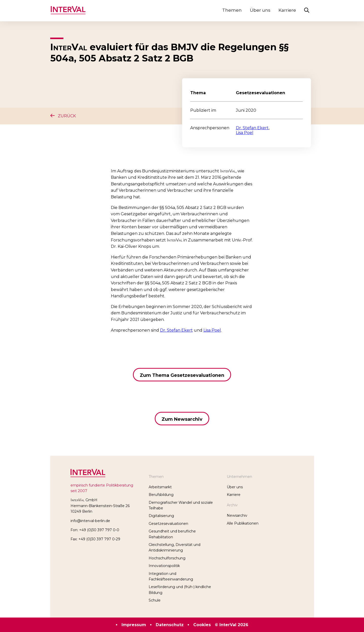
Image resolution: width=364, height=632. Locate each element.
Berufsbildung (161, 495)
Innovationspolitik (164, 566)
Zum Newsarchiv (182, 419)
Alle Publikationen (243, 523)
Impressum (134, 625)
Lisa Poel (245, 133)
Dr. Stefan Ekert (252, 128)
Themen (232, 10)
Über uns (260, 10)
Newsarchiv (237, 515)
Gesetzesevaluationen (168, 524)
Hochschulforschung (167, 558)
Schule (155, 600)
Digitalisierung (161, 516)
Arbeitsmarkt (160, 487)
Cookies (202, 625)
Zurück (63, 116)
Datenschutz (170, 625)
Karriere (287, 10)
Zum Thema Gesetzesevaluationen (182, 375)
